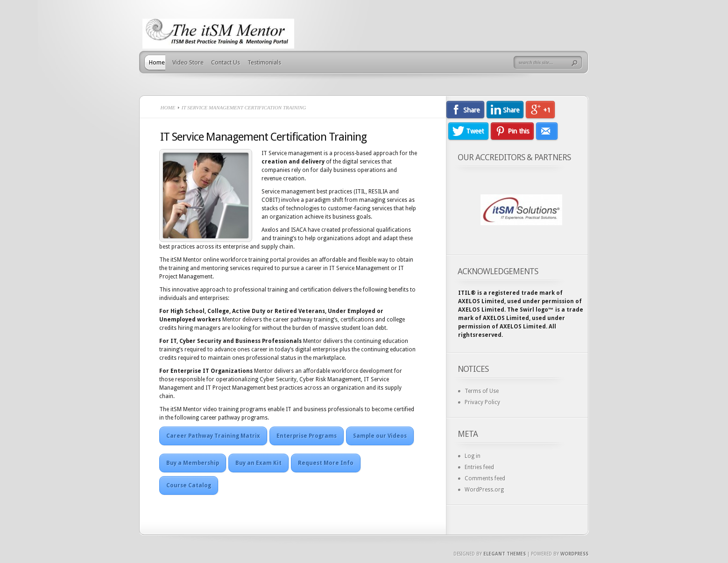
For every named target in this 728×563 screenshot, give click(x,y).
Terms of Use (482, 391)
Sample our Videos (380, 436)
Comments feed (485, 478)
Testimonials (264, 62)
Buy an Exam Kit (258, 463)
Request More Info (326, 463)
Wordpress (574, 554)
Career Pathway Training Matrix (213, 436)
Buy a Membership (193, 463)
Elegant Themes (505, 554)
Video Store (188, 62)
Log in (473, 456)
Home (157, 62)
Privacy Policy (482, 402)
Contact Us (226, 62)
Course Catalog (189, 485)
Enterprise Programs (307, 436)
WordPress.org (484, 490)
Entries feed (479, 467)
